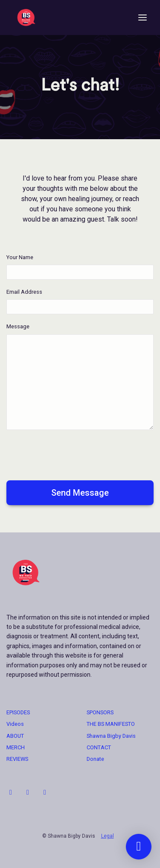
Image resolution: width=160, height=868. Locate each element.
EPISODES (18, 712)
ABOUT (15, 736)
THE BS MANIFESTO (111, 724)
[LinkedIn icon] (28, 792)
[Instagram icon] (11, 792)
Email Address (24, 292)
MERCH (16, 747)
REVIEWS (17, 759)
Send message (80, 493)
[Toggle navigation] (143, 18)
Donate (95, 759)
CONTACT (99, 747)
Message (18, 326)
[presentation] (71, 453)
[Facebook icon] (45, 792)
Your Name (20, 257)
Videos (15, 724)
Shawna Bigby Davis (111, 736)
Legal (108, 836)
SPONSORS (100, 712)
